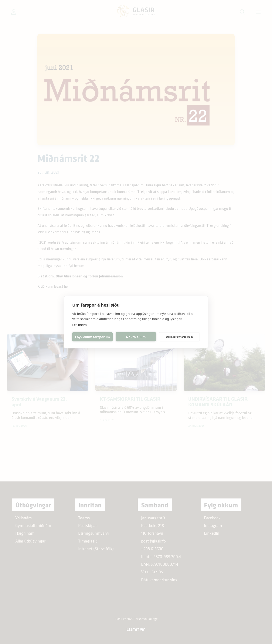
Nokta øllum (136, 337)
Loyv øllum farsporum (92, 337)
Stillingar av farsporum (179, 337)
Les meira (79, 324)
